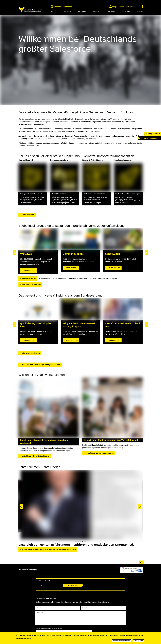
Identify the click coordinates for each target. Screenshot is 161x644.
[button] (15, 252)
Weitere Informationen (121, 641)
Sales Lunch (112, 254)
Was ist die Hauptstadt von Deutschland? (49, 628)
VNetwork (82, 11)
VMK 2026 (26, 254)
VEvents (68, 11)
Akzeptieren (138, 641)
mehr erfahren (29, 270)
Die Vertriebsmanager (28, 570)
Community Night (73, 254)
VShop (140, 11)
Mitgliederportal (117, 6)
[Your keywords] (134, 7)
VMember (126, 11)
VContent (97, 11)
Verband (54, 11)
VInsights (111, 11)
